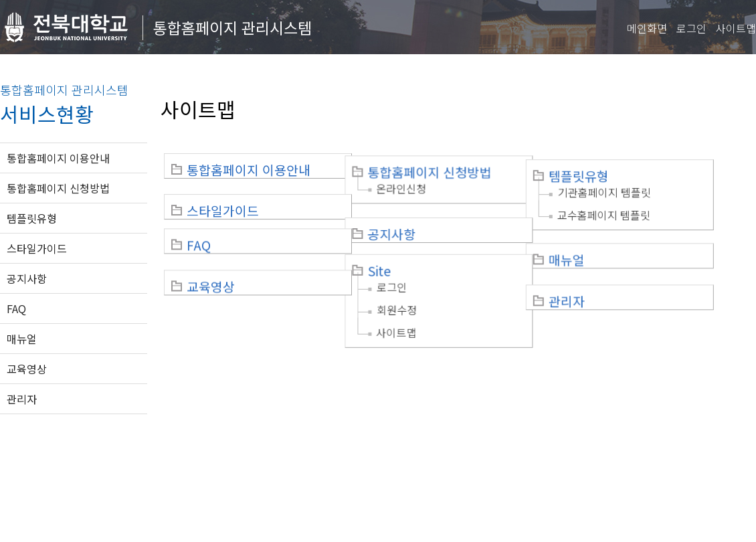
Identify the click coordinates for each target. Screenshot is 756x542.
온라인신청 (415, 186)
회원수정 (411, 295)
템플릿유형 (32, 218)
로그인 (691, 28)
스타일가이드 (37, 248)
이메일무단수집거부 (212, 458)
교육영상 (27, 369)
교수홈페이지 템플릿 (631, 209)
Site (393, 256)
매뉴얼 (22, 339)
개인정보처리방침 (118, 458)
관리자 (22, 399)
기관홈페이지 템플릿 (632, 186)
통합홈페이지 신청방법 (58, 188)
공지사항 (27, 278)
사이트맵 (736, 28)
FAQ (16, 308)
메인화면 (647, 28)
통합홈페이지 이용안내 (58, 158)
